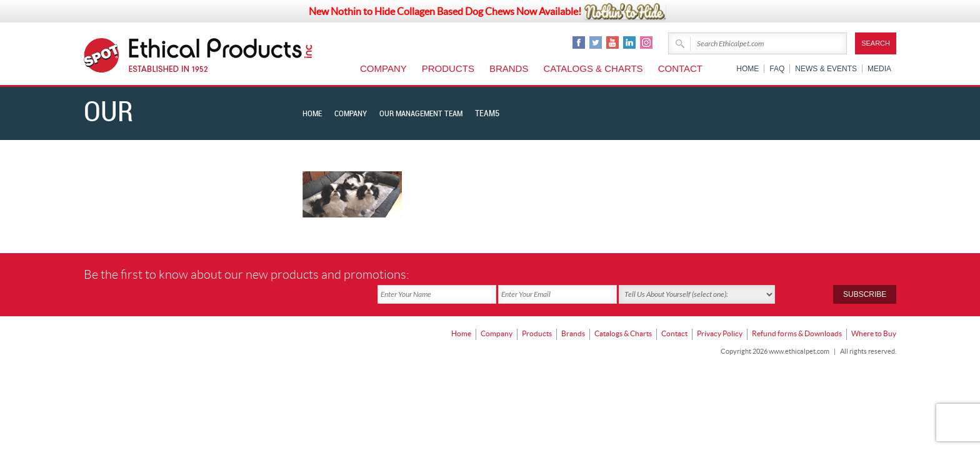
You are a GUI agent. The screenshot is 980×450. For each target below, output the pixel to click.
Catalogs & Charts (593, 68)
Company (383, 68)
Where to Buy (874, 313)
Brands (509, 68)
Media (879, 69)
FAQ (777, 69)
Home (747, 69)
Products (448, 68)
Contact (680, 68)
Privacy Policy (720, 313)
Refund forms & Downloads (797, 313)
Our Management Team (430, 113)
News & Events (826, 69)
